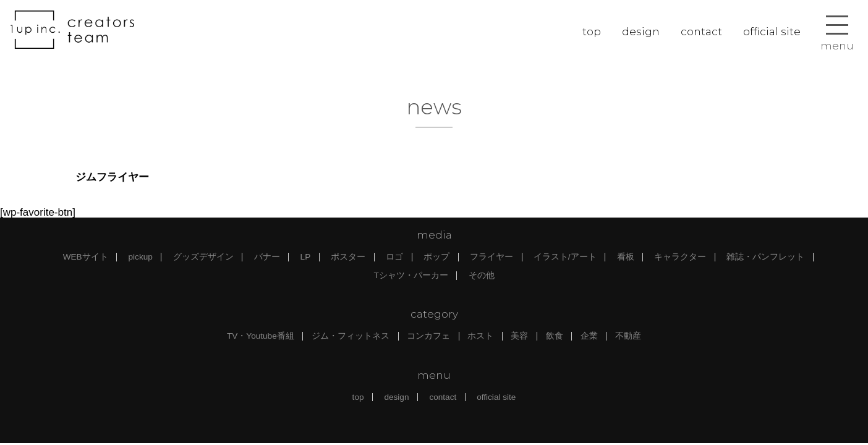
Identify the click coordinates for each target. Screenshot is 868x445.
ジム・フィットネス (351, 336)
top (592, 32)
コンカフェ (428, 336)
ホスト (480, 336)
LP (306, 257)
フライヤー (491, 257)
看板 (626, 257)
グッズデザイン (203, 257)
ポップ (436, 257)
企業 (589, 336)
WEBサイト (86, 257)
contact (701, 32)
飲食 (555, 336)
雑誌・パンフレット (765, 257)
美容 (519, 336)
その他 (482, 275)
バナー (267, 257)
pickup (141, 257)
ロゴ (394, 257)
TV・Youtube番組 (261, 336)
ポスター (348, 257)
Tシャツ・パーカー (411, 275)
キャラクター (680, 257)
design (641, 32)
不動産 (628, 336)
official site (772, 32)
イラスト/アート (565, 257)
